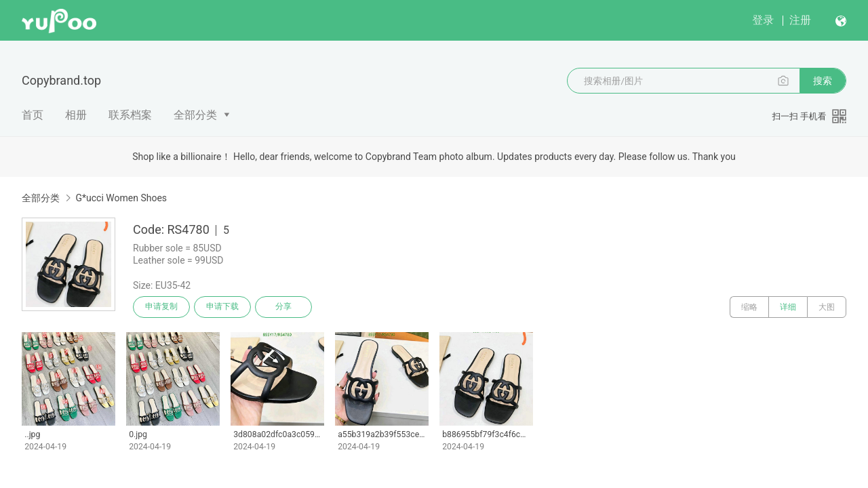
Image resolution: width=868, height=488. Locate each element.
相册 (76, 115)
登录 (763, 20)
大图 (827, 307)
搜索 (823, 81)
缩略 (749, 307)
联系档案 (130, 115)
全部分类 (195, 115)
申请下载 (222, 307)
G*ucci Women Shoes (121, 198)
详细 (788, 307)
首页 (33, 115)
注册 (800, 20)
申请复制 (161, 307)
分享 (283, 307)
